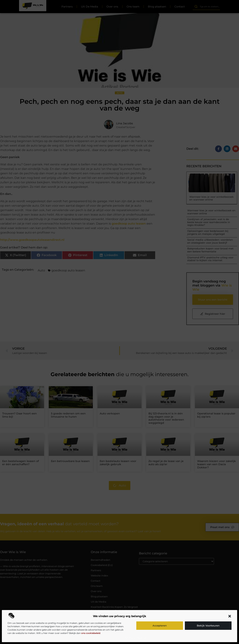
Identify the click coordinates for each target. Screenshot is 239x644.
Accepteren (160, 626)
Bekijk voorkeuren (208, 626)
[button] (230, 616)
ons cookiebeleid (91, 633)
